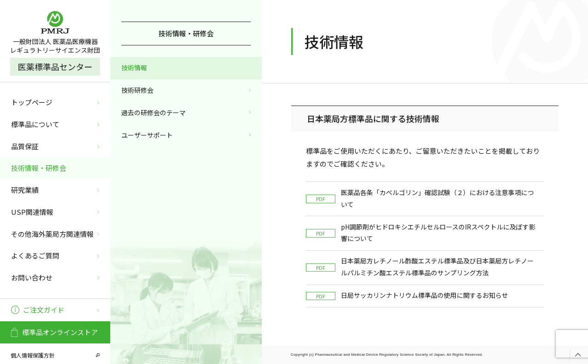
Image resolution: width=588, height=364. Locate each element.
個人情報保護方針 (33, 355)
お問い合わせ (32, 277)
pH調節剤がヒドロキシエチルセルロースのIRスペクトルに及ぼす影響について (421, 233)
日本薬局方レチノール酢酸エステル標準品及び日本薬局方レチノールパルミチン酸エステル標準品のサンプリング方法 (420, 267)
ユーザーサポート (147, 135)
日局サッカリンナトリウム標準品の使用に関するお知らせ (407, 295)
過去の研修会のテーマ (153, 112)
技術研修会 (137, 90)
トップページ (32, 102)
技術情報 (134, 67)
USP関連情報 (32, 212)
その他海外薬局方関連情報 (52, 234)
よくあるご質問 (35, 255)
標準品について (35, 124)
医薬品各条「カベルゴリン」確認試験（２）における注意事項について (420, 198)
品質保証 (25, 146)
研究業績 (25, 190)
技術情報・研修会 (39, 168)
